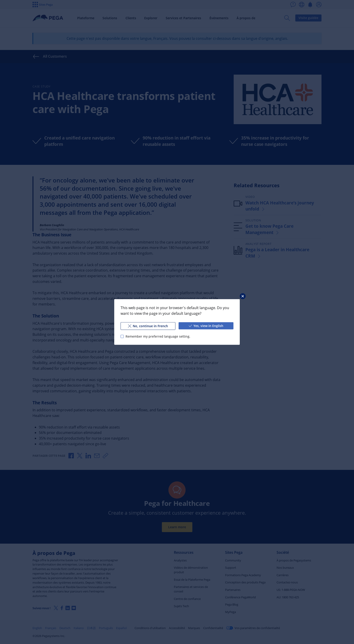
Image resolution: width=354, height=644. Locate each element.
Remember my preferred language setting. (158, 336)
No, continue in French (148, 326)
